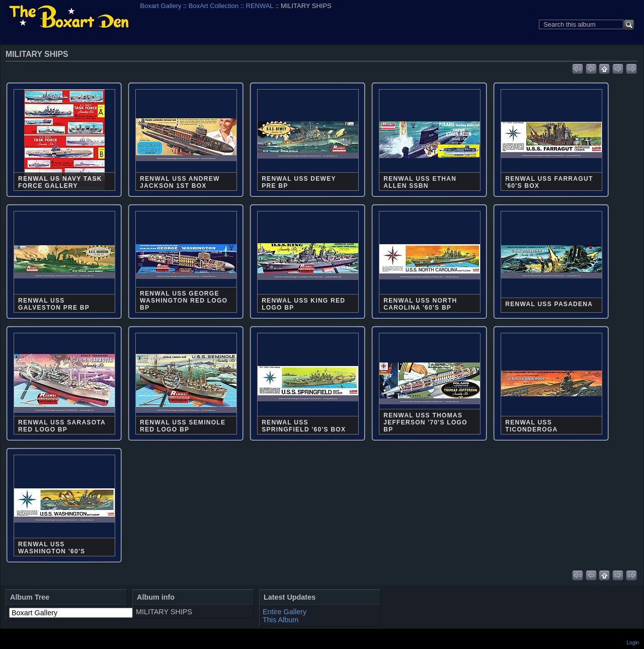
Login (633, 643)
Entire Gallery (285, 612)
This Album (280, 620)
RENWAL (260, 6)
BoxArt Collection (214, 6)
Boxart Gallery (160, 6)
